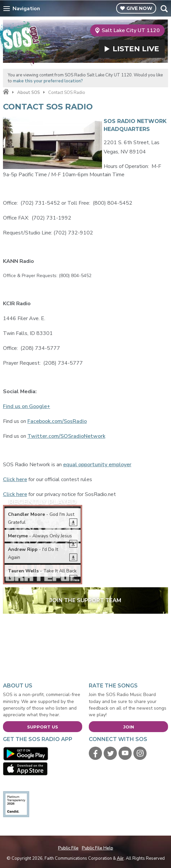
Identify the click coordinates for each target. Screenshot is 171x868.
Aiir (120, 858)
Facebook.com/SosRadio (57, 421)
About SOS (29, 93)
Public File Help (98, 848)
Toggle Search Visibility (164, 9)
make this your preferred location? (48, 81)
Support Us (43, 727)
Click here (15, 479)
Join (129, 727)
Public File (68, 848)
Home (6, 92)
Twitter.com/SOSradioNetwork (66, 436)
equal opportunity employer (97, 465)
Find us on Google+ (27, 406)
